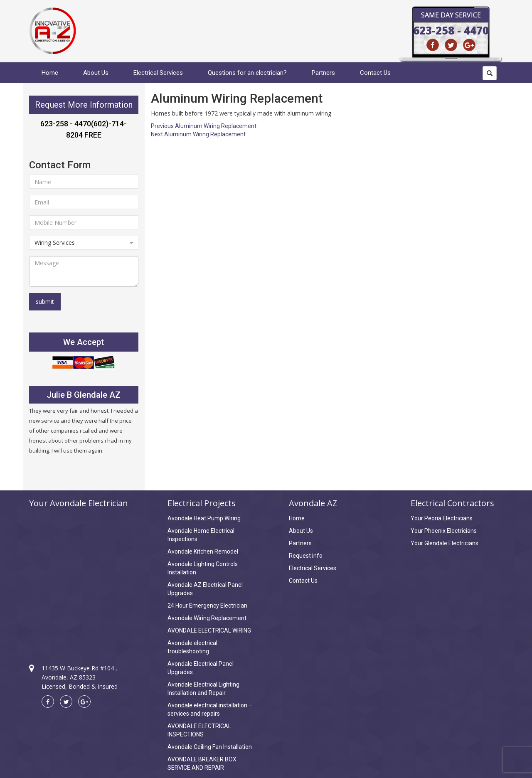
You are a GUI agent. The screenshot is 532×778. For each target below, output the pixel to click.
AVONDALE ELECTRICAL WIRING (209, 630)
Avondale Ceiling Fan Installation (210, 747)
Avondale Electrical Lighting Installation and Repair (203, 689)
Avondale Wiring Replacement (207, 618)
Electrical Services (158, 73)
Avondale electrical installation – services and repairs (210, 709)
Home (50, 73)
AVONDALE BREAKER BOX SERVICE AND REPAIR (202, 763)
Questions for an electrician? (247, 73)
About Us (96, 73)
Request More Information (84, 105)
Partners (323, 73)
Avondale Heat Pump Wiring (204, 518)
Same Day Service (451, 15)
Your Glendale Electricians (445, 543)
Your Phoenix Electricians (444, 531)
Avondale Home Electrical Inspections (201, 535)
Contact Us (375, 73)
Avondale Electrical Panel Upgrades (201, 668)
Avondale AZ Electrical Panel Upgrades (205, 589)
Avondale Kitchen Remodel (203, 551)
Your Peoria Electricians (442, 518)
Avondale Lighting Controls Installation (203, 568)
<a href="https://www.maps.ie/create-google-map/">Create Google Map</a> (84, 579)
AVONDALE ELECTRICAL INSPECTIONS (199, 730)
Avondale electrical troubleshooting (192, 647)
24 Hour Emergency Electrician (207, 606)
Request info (306, 556)
